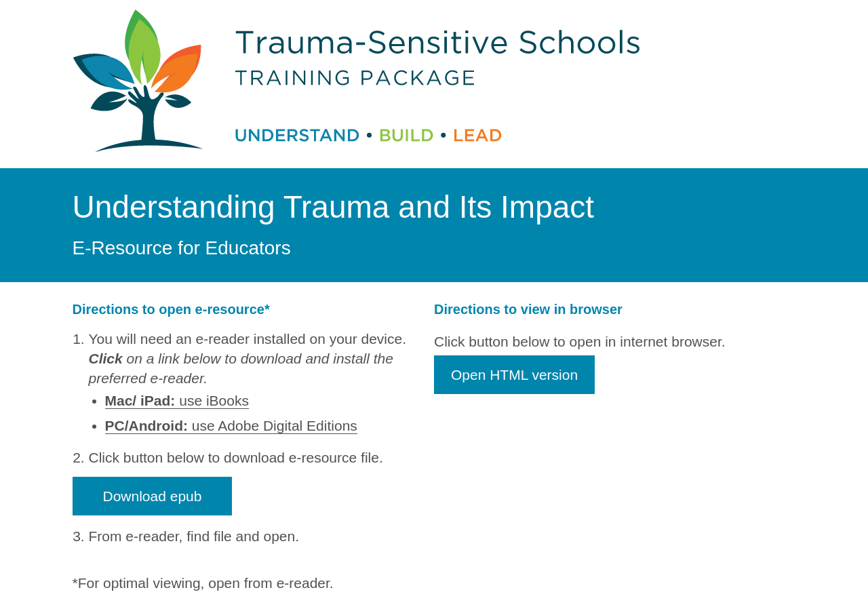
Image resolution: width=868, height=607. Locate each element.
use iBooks (177, 400)
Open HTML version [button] (514, 375)
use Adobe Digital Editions (231, 426)
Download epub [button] (153, 496)
